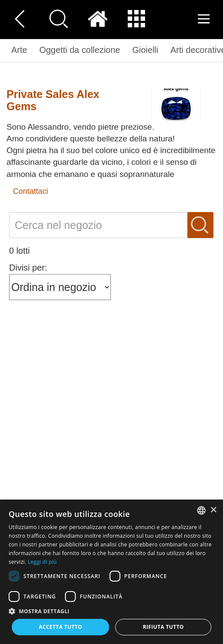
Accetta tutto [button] (61, 627)
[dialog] (111, 572)
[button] (111, 611)
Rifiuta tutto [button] (163, 627)
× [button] (213, 510)
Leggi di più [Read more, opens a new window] (42, 562)
